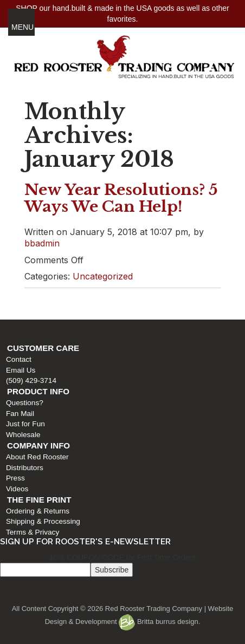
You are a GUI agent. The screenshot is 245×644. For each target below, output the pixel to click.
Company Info (38, 445)
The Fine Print (39, 500)
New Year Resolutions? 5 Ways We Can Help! (121, 198)
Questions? (25, 403)
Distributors (25, 468)
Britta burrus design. (159, 622)
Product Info (38, 391)
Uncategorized (103, 276)
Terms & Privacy (33, 532)
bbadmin (42, 243)
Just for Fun (25, 424)
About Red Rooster (37, 457)
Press (15, 478)
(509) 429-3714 (31, 380)
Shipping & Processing (43, 521)
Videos (17, 489)
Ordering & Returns (38, 511)
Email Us (21, 370)
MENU (22, 27)
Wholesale (23, 435)
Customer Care (43, 348)
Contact (19, 359)
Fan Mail (20, 414)
